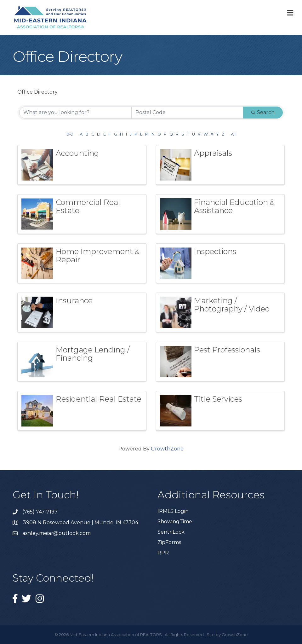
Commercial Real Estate (88, 206)
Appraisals (213, 153)
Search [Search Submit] (263, 112)
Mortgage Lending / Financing (93, 354)
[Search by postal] (188, 113)
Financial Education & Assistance (234, 206)
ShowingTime (175, 522)
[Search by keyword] (75, 113)
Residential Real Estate (99, 399)
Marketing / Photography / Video (232, 305)
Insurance (74, 301)
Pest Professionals (227, 350)
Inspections (215, 251)
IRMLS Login (173, 511)
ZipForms (169, 542)
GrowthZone (167, 449)
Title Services (218, 399)
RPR (163, 553)
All (233, 134)
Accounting (77, 153)
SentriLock (171, 532)
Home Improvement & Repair (98, 255)
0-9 (70, 134)
